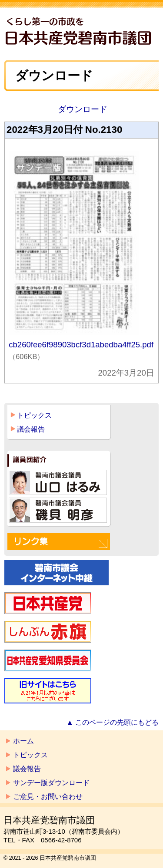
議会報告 (31, 429)
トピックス (34, 415)
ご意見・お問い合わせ (48, 797)
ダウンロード (81, 109)
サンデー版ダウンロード (51, 783)
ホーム (23, 741)
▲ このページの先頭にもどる (113, 722)
